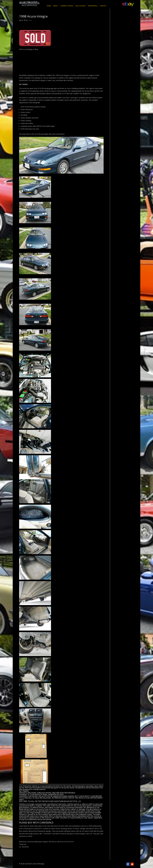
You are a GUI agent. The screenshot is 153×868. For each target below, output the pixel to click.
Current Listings (67, 6)
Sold (30, 20)
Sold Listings (80, 6)
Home (49, 6)
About (56, 6)
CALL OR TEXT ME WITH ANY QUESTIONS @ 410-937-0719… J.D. (56, 801)
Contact (103, 6)
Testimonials (93, 6)
